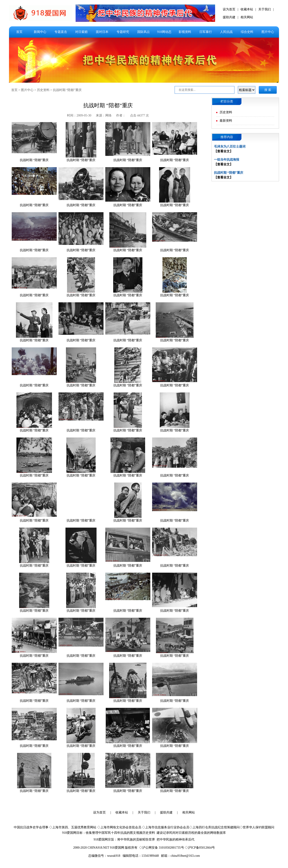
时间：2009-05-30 (79, 115)
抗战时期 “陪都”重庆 (67, 90)
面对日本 (102, 32)
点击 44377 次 (139, 115)
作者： (121, 115)
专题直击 (61, 32)
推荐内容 (227, 137)
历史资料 (43, 90)
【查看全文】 (223, 151)
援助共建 (229, 17)
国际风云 (144, 32)
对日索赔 (81, 32)
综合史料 (247, 32)
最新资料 (226, 121)
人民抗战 (226, 32)
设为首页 (229, 9)
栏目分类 (227, 101)
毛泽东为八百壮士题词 (230, 147)
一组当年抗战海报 (227, 160)
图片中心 (268, 32)
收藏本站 (247, 9)
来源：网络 (104, 115)
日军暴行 (206, 32)
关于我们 (265, 9)
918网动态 (164, 32)
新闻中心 (40, 32)
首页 (19, 32)
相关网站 (247, 17)
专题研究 (123, 32)
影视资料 (185, 32)
